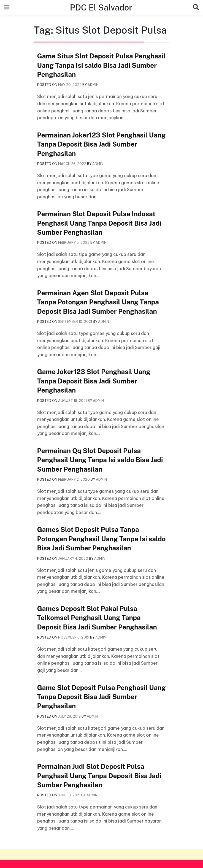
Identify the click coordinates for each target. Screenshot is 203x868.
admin (93, 85)
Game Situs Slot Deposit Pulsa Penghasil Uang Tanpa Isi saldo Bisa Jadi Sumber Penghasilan (102, 65)
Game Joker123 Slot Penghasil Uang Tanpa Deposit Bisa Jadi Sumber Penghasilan (94, 381)
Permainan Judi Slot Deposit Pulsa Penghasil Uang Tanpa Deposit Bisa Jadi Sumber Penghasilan (99, 776)
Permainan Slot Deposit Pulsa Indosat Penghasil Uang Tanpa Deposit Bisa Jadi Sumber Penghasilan (99, 223)
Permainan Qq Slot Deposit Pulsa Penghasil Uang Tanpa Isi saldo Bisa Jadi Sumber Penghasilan (100, 460)
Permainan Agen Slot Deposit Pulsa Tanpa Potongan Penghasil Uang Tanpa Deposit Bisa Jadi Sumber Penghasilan (98, 302)
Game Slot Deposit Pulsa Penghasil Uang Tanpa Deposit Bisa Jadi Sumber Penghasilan (102, 697)
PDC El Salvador (101, 7)
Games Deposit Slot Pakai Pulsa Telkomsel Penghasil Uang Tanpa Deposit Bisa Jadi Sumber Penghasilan (97, 618)
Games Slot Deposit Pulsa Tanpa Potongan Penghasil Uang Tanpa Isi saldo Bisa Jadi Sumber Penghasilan (102, 539)
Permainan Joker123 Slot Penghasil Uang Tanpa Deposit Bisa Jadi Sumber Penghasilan (102, 144)
